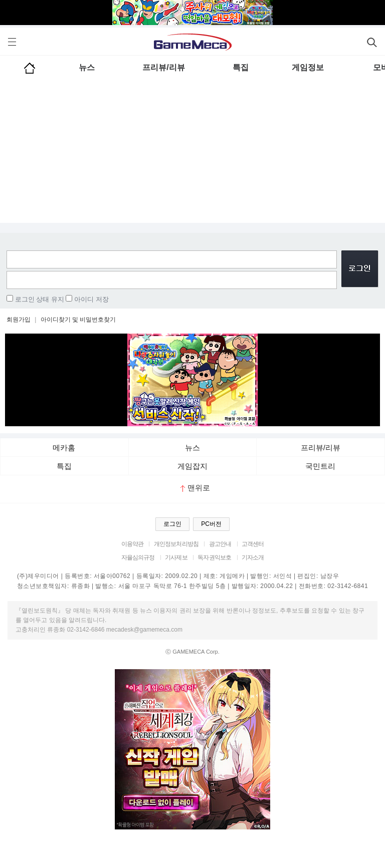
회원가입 (19, 320)
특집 (241, 67)
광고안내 (220, 544)
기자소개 (253, 557)
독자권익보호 (214, 557)
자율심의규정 (138, 557)
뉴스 (87, 67)
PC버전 (211, 524)
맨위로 (195, 488)
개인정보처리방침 (176, 544)
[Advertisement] (192, 153)
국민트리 (320, 466)
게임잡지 (192, 466)
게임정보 (308, 67)
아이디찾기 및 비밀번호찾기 (78, 320)
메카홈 (64, 448)
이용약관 (133, 544)
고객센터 (253, 544)
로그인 (172, 524)
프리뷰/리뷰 (163, 67)
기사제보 (176, 557)
